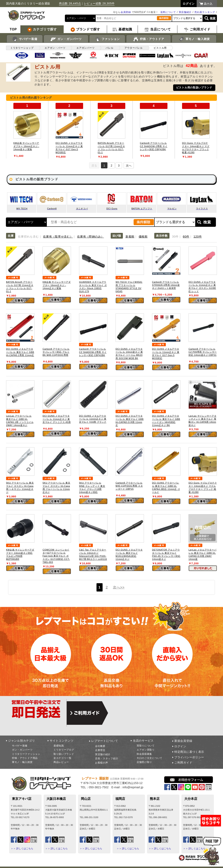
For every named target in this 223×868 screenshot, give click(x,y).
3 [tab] (119, 166)
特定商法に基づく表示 (189, 752)
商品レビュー (61, 762)
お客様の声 (102, 763)
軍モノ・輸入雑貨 (194, 39)
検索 (213, 18)
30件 (175, 237)
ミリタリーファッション (26, 754)
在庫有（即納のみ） (90, 237)
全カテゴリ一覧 (63, 758)
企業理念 (100, 750)
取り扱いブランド (64, 754)
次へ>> (119, 587)
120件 (198, 237)
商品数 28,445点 (70, 3)
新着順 (130, 237)
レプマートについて (105, 741)
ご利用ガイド (183, 763)
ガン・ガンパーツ (66, 39)
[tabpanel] (27, 130)
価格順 (143, 237)
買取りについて (146, 746)
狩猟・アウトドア (148, 39)
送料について (168, 12)
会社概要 (100, 746)
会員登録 (126, 12)
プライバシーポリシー (189, 757)
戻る (94, 166)
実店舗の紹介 (103, 754)
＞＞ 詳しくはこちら (22, 849)
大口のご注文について (150, 758)
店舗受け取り (144, 762)
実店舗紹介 (185, 12)
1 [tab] (104, 166)
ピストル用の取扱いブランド (194, 88)
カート (208, 3)
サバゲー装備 (25, 39)
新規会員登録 (183, 741)
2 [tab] (111, 166)
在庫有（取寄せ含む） (58, 237)
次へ (129, 166)
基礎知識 (59, 746)
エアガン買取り (146, 750)
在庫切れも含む (28, 237)
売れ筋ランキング (205, 12)
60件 (186, 237)
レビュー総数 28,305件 (99, 3)
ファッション (107, 39)
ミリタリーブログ (64, 750)
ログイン (180, 746)
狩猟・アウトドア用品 (25, 758)
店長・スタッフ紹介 (107, 758)
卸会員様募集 (144, 754)
